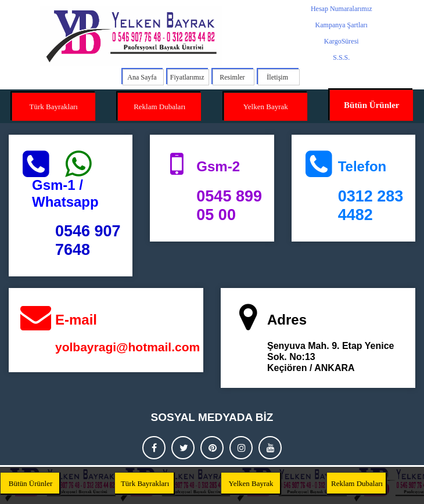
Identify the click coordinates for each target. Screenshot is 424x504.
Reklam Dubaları (159, 107)
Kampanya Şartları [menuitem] (342, 25)
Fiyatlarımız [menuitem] (187, 77)
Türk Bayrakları (54, 107)
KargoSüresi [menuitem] (342, 41)
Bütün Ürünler (371, 105)
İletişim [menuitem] (277, 77)
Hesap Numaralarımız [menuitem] (342, 9)
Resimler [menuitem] (232, 77)
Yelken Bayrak (266, 107)
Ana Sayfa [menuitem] (142, 77)
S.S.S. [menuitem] (341, 57)
